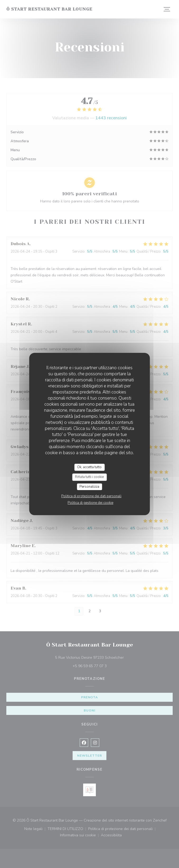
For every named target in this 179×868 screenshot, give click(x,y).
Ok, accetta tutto (89, 467)
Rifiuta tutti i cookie (89, 477)
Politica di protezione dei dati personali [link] (91, 496)
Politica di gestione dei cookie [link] (90, 503)
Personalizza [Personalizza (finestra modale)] (89, 487)
